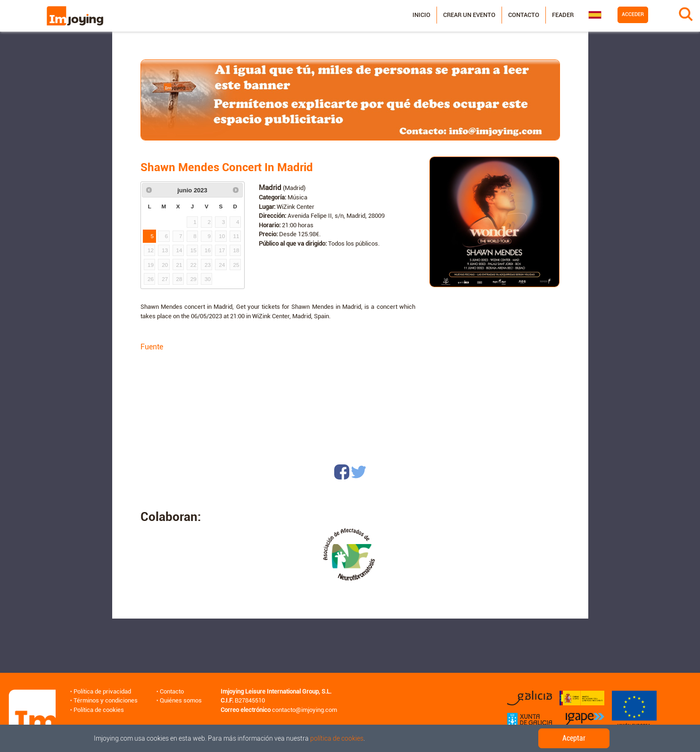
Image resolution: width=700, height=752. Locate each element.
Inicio (421, 15)
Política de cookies (99, 710)
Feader (563, 15)
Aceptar (574, 738)
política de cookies (337, 738)
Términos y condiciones (106, 700)
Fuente (152, 347)
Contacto (524, 15)
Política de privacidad (102, 691)
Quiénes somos (181, 700)
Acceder (633, 14)
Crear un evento (469, 15)
